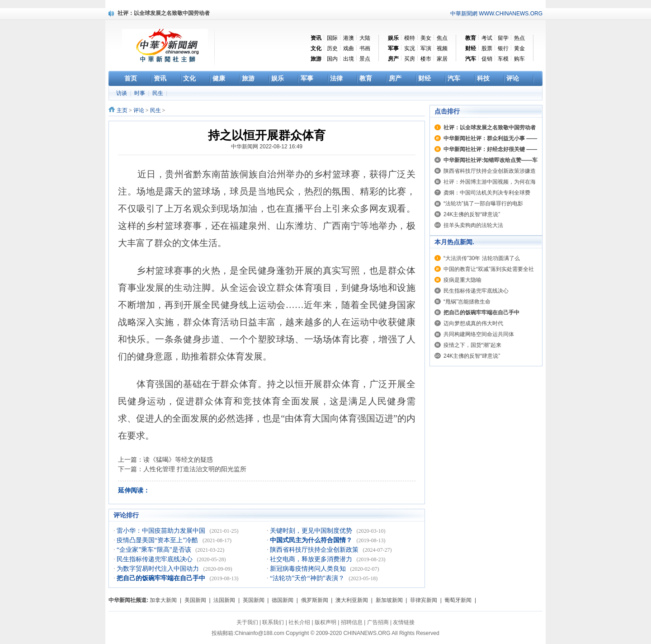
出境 (349, 59)
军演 (426, 48)
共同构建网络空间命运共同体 (479, 334)
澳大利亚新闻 (352, 600)
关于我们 (247, 622)
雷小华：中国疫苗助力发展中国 (162, 531)
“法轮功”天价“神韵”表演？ (308, 578)
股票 (487, 48)
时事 (140, 93)
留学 (503, 38)
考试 (487, 38)
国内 (332, 59)
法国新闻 (224, 600)
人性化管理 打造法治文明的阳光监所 (195, 469)
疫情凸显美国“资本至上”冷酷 (158, 540)
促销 (487, 59)
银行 (503, 48)
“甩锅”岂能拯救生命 (467, 302)
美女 (426, 38)
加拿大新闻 (163, 600)
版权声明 (325, 622)
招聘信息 (352, 622)
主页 (122, 110)
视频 (442, 48)
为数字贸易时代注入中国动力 (159, 569)
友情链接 (404, 622)
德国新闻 (283, 600)
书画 (365, 48)
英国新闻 (254, 600)
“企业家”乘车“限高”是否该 (155, 550)
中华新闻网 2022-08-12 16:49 (267, 147)
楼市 (426, 59)
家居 (442, 59)
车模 (503, 59)
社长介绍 (299, 622)
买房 (410, 59)
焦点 (442, 38)
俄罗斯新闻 (315, 600)
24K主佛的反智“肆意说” (472, 214)
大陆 (365, 38)
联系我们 (273, 622)
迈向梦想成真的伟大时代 (473, 323)
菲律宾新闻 (424, 600)
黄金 (519, 48)
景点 (365, 59)
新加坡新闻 (389, 600)
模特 (410, 38)
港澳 (349, 38)
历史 (332, 48)
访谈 (122, 93)
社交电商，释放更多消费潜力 (312, 559)
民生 (158, 93)
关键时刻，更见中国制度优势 (312, 531)
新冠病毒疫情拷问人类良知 (309, 569)
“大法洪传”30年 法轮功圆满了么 (482, 258)
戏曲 (349, 48)
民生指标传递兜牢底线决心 (156, 559)
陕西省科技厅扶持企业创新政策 (315, 550)
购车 (519, 59)
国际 (332, 38)
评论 (139, 110)
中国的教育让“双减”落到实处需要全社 (489, 269)
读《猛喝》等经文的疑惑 (178, 459)
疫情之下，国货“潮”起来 (472, 345)
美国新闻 (195, 600)
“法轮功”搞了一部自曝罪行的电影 (483, 204)
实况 (410, 48)
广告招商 (378, 622)
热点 (519, 38)
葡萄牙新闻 (458, 600)
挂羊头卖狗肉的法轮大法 (473, 225)
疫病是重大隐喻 (462, 280)
